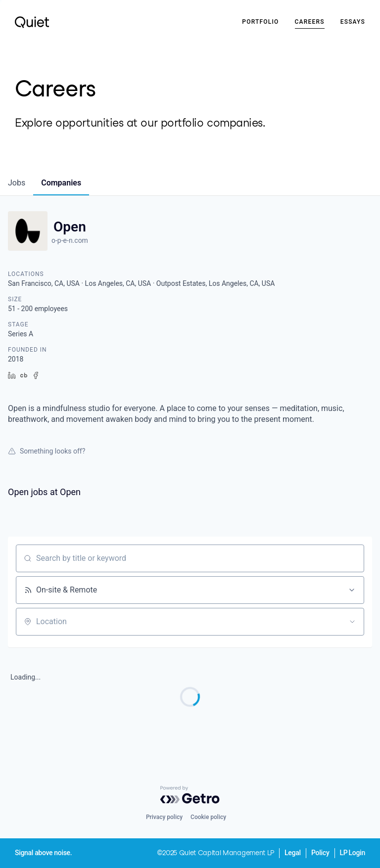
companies (61, 183)
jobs (17, 183)
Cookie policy (208, 817)
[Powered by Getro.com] (190, 795)
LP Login (353, 853)
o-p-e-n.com (70, 240)
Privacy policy (164, 817)
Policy (320, 853)
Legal (293, 853)
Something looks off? (47, 451)
